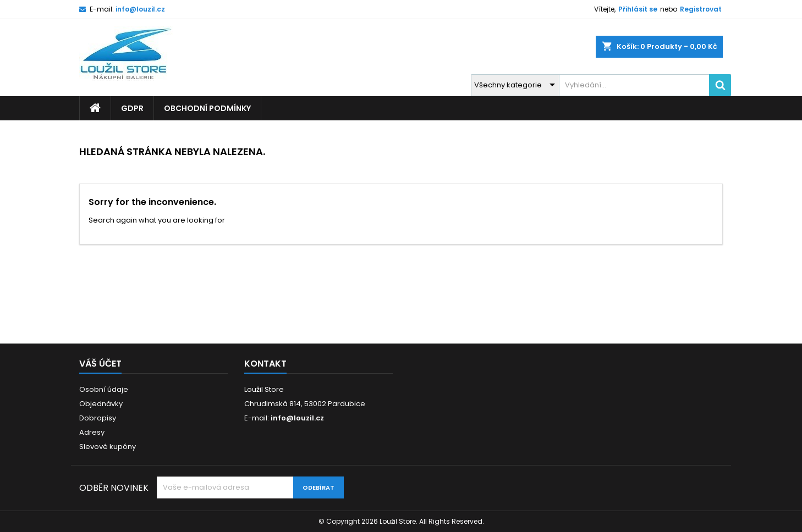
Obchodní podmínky (207, 108)
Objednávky (101, 404)
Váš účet (100, 364)
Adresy (92, 432)
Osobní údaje (104, 389)
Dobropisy (98, 418)
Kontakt (265, 364)
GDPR (132, 108)
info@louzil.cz (140, 9)
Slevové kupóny (108, 447)
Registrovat (701, 9)
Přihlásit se (638, 9)
